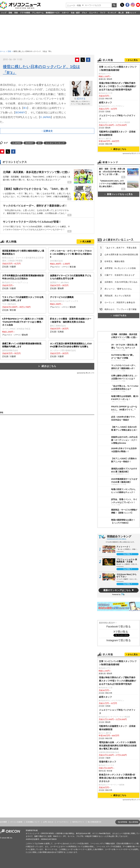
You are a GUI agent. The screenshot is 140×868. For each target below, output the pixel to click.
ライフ (103, 13)
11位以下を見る (118, 315)
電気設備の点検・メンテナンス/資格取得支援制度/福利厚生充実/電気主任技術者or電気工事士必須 (118, 746)
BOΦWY (20, 113)
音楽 (16, 13)
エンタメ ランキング (55, 143)
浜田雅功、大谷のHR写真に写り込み (121, 282)
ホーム (3, 51)
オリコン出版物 (16, 822)
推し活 (121, 13)
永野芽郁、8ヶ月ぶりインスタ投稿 (120, 268)
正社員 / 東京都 (23, 303)
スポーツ (65, 13)
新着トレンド (131, 13)
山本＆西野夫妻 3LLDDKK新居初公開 (121, 255)
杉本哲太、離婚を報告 (115, 261)
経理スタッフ (105, 103)
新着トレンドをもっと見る (119, 194)
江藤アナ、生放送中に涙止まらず (120, 275)
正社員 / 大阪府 (23, 259)
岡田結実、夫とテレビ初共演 (118, 296)
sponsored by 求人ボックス (86, 373)
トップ (4, 13)
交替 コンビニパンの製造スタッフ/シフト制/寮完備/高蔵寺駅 (118, 68)
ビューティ (94, 13)
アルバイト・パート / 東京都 (71, 259)
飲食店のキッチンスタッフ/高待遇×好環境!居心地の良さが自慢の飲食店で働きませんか (118, 778)
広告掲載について (33, 822)
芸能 (10, 13)
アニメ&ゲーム (38, 13)
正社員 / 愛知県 (71, 282)
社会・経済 (75, 13)
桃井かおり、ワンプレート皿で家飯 (121, 309)
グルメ (84, 13)
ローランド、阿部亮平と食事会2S (120, 302)
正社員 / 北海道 (71, 325)
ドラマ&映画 (25, 13)
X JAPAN (45, 117)
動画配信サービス (53, 13)
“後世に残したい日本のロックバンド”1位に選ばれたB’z (81, 101)
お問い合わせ (48, 822)
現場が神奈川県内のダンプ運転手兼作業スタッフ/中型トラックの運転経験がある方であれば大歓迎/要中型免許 (117, 86)
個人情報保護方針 (95, 822)
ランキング (112, 13)
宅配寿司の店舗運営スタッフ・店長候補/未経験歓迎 (117, 133)
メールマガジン (63, 822)
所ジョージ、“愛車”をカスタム (118, 289)
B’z (25, 108)
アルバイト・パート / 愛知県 (71, 302)
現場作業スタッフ (108, 762)
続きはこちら (49, 366)
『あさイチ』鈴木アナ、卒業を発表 (121, 248)
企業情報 (135, 822)
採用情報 (124, 822)
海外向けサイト (78, 822)
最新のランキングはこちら (117, 590)
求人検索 (87, 242)
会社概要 (3, 822)
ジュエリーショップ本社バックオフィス (117, 117)
